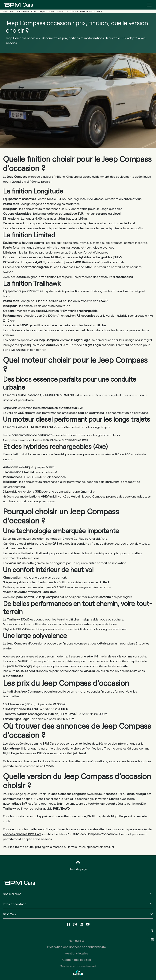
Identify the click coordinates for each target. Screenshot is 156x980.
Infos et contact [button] (14, 904)
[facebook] (68, 924)
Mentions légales (76, 953)
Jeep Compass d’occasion (25, 643)
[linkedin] (81, 924)
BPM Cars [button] (10, 914)
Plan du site (77, 940)
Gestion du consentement (78, 966)
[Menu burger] (149, 5)
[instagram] (75, 924)
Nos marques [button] (12, 894)
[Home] (18, 5)
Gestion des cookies (77, 960)
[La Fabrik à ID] (78, 973)
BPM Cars (49, 743)
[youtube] (88, 924)
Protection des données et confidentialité (77, 947)
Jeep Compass (17, 176)
